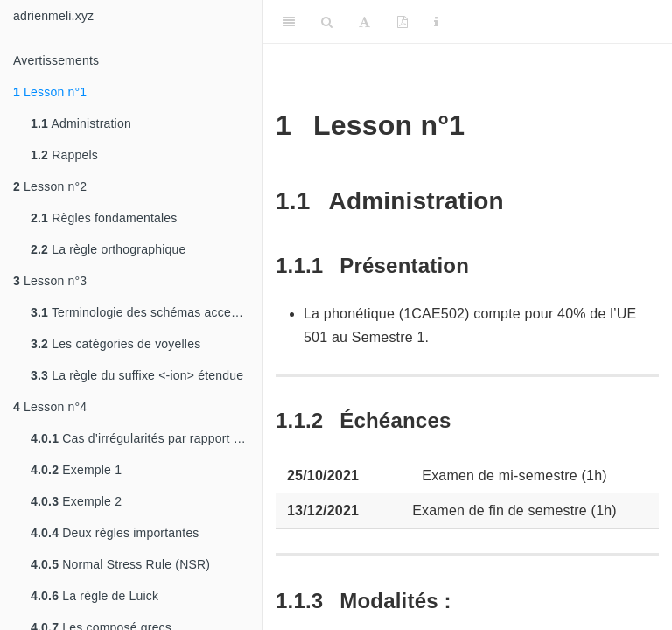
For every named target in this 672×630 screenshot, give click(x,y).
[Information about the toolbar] (436, 22)
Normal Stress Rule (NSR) (120, 564)
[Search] (327, 22)
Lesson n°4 (50, 407)
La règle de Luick (94, 596)
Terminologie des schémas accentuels (146, 312)
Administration (81, 123)
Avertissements (56, 60)
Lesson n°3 (50, 281)
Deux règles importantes (115, 533)
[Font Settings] (364, 22)
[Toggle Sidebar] (289, 22)
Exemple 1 (76, 470)
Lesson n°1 (50, 92)
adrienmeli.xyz (53, 16)
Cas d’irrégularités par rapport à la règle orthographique (146, 438)
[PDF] (402, 22)
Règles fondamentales (104, 218)
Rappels (64, 155)
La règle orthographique (108, 249)
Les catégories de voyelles (115, 344)
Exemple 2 (76, 501)
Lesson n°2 (50, 186)
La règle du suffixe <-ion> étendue (137, 375)
